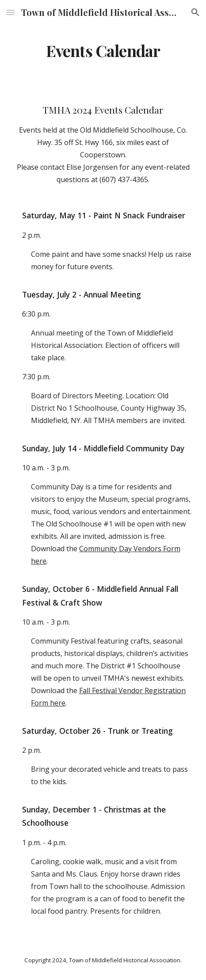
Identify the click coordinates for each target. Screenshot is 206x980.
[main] (103, 51)
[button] (11, 12)
